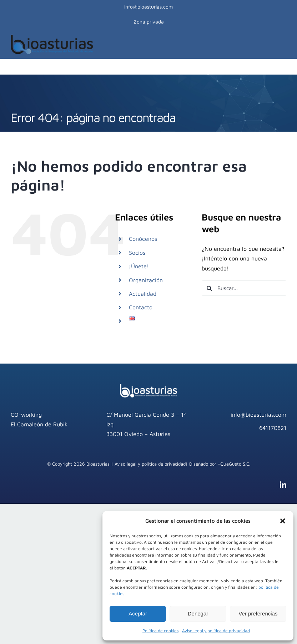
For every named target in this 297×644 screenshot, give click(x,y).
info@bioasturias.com (148, 7)
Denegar (198, 613)
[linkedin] (283, 485)
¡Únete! (139, 266)
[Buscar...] (244, 288)
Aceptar (138, 613)
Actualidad (143, 294)
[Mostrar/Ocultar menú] (283, 44)
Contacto (141, 307)
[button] (283, 521)
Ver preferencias (258, 613)
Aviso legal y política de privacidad (216, 631)
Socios (137, 253)
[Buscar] (209, 288)
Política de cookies (160, 631)
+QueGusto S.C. (234, 464)
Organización (146, 280)
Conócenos (143, 239)
